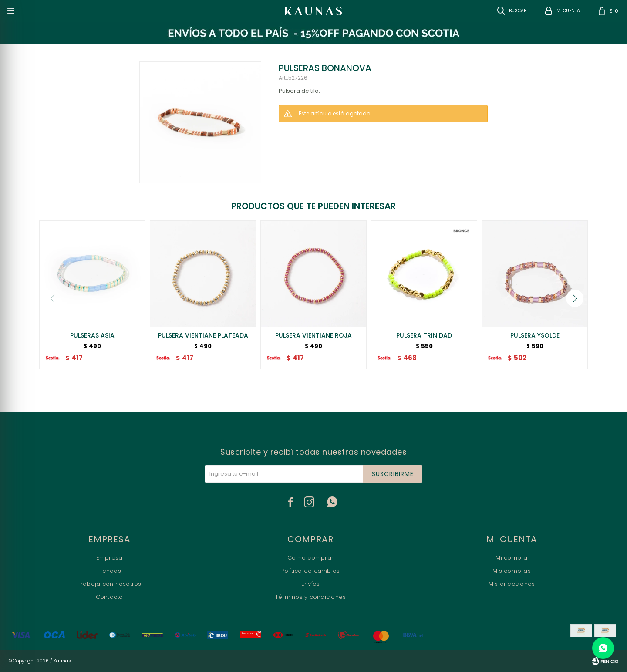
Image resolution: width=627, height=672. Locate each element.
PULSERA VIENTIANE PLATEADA (203, 335)
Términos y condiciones (311, 597)
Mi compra (511, 558)
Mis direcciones (512, 584)
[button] (575, 298)
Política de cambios (311, 571)
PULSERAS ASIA (92, 335)
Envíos (311, 584)
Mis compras (512, 571)
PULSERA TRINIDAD (424, 335)
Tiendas (109, 571)
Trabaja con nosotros (110, 584)
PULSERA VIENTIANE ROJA (313, 335)
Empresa (110, 558)
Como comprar (310, 558)
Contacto (110, 597)
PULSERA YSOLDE (535, 335)
